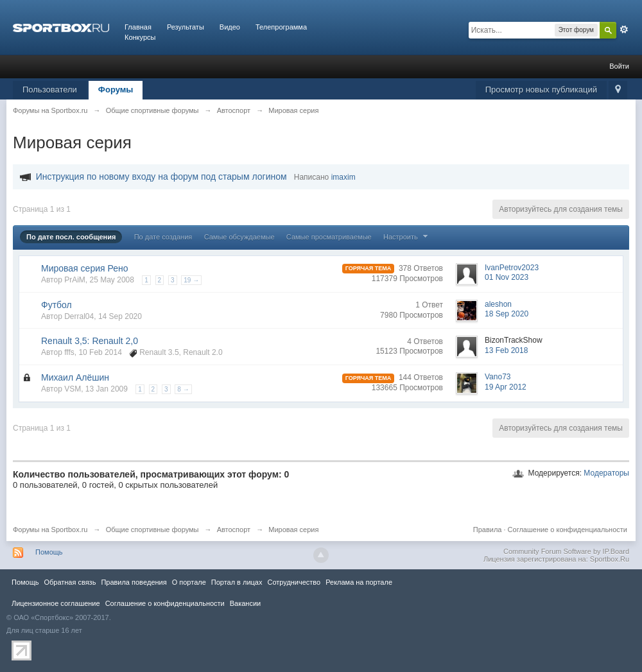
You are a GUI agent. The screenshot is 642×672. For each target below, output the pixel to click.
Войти (619, 66)
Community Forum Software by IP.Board (566, 551)
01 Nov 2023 (507, 277)
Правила (488, 530)
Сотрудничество (294, 582)
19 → (191, 280)
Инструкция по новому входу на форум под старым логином (161, 177)
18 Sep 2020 (507, 314)
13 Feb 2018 (506, 350)
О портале (189, 582)
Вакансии (245, 603)
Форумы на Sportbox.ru (50, 530)
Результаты (186, 27)
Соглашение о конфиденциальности (568, 530)
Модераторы (606, 473)
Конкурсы (140, 37)
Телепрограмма (281, 27)
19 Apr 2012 (506, 387)
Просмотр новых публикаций (541, 90)
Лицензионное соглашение (56, 603)
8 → (183, 389)
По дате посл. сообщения (71, 237)
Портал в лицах (237, 582)
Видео (230, 27)
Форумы (116, 90)
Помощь (49, 552)
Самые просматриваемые (329, 237)
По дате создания (163, 237)
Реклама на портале (359, 582)
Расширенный (624, 30)
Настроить (407, 237)
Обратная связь (70, 582)
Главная (138, 27)
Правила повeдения (134, 582)
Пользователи (50, 90)
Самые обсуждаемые (239, 237)
